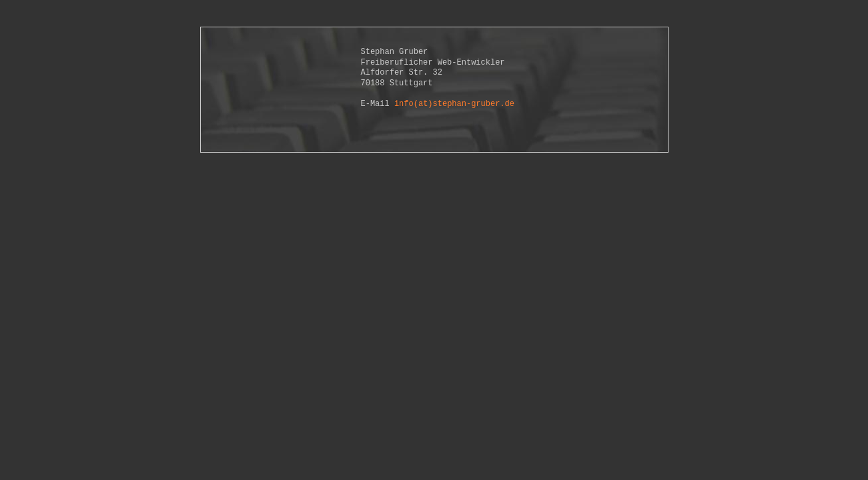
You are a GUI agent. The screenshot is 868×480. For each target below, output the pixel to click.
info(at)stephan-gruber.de (454, 104)
